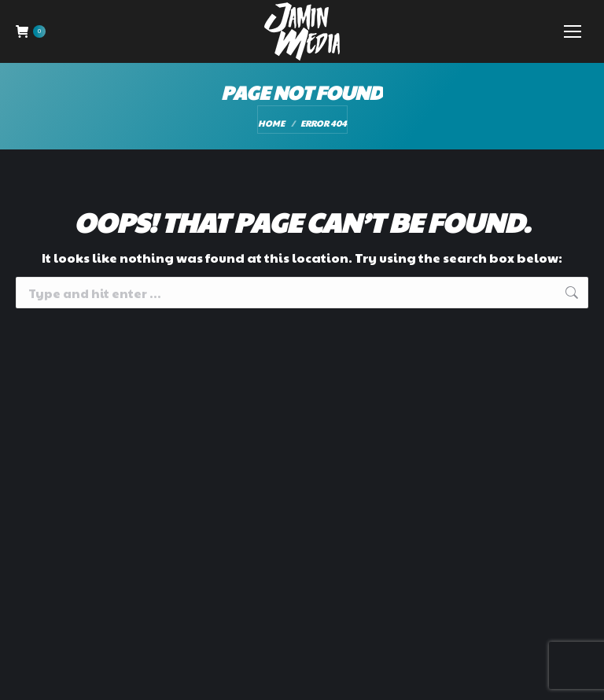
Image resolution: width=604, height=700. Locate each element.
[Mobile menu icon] (573, 31)
